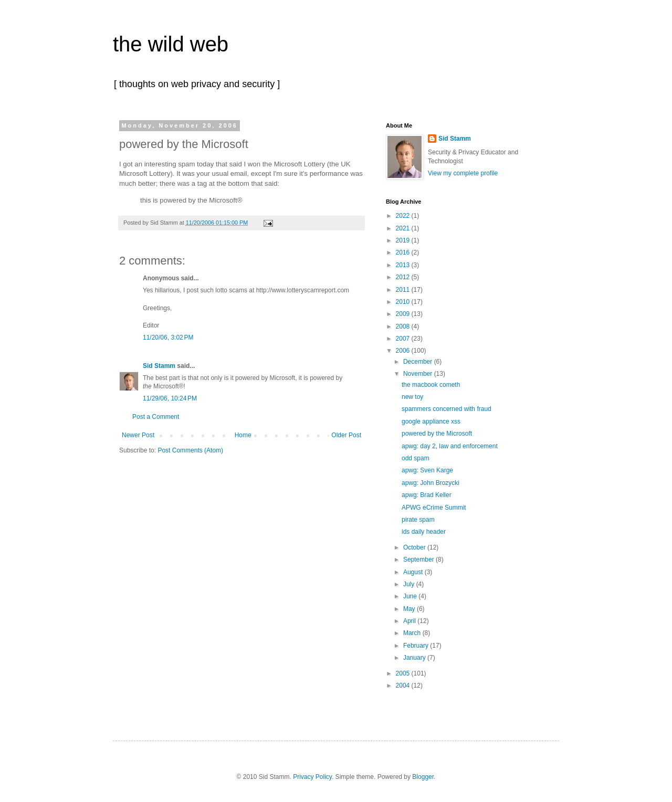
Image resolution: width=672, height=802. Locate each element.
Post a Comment (156, 417)
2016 (404, 252)
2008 (404, 326)
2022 (404, 216)
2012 (404, 277)
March (413, 633)
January (415, 658)
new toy (412, 397)
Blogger (423, 777)
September (419, 560)
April (410, 621)
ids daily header (424, 532)
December (419, 362)
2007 (404, 339)
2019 (404, 240)
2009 (404, 314)
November (419, 374)
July (410, 584)
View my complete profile (463, 173)
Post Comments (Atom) (190, 450)
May (410, 609)
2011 (404, 290)
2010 (404, 302)
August (414, 572)
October (415, 547)
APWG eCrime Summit (434, 508)
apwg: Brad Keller (427, 495)
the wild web (171, 44)
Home (243, 435)
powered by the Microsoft (437, 434)
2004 (404, 685)
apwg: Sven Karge (427, 470)
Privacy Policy (312, 777)
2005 (404, 673)
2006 (404, 351)
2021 (404, 228)
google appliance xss (431, 421)
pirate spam (418, 520)
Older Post (346, 435)
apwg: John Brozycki (430, 483)
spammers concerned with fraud (447, 409)
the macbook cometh (431, 385)
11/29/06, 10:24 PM (170, 398)
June (411, 596)
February (417, 646)
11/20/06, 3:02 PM (168, 337)
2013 (404, 265)
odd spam (416, 458)
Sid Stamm (159, 366)
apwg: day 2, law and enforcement (450, 446)
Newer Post (138, 435)
